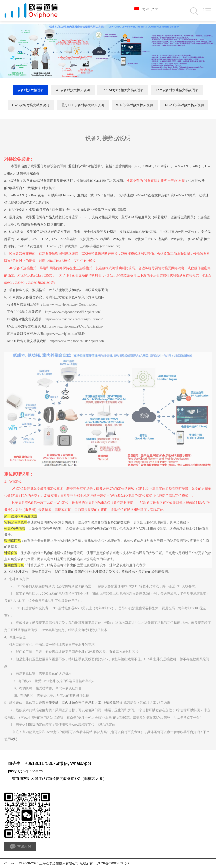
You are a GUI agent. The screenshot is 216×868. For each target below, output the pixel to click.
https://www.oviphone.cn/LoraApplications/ (74, 329)
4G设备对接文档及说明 (73, 90)
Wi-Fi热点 (57, 532)
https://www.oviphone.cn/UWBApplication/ (74, 336)
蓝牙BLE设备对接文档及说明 (83, 105)
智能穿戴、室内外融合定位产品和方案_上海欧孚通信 (84, 713)
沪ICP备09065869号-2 (113, 863)
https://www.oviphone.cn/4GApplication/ (70, 314)
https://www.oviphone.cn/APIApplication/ (73, 321)
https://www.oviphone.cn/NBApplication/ (77, 350)
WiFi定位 (11, 532)
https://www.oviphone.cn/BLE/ (64, 343)
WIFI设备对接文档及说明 (135, 105)
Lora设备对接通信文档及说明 (177, 90)
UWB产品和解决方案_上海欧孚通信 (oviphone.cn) (83, 256)
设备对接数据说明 (31, 90)
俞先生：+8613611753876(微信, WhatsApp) (50, 763)
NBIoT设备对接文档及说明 (185, 105)
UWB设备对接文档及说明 (31, 105)
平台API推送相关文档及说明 (123, 90)
